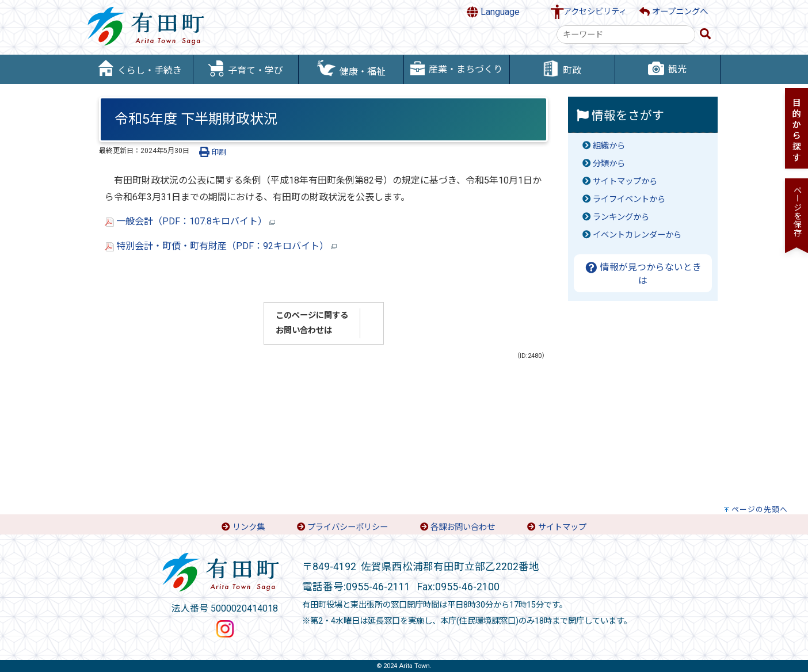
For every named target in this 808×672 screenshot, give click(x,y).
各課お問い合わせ (463, 527)
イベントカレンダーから (637, 235)
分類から (609, 164)
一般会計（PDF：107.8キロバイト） (190, 221)
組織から (609, 146)
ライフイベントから (629, 199)
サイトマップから (625, 182)
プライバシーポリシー (348, 527)
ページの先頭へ (760, 509)
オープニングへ (674, 12)
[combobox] (626, 35)
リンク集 (249, 527)
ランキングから (621, 217)
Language (493, 12)
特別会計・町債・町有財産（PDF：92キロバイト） (221, 246)
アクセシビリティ (595, 12)
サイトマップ (562, 527)
